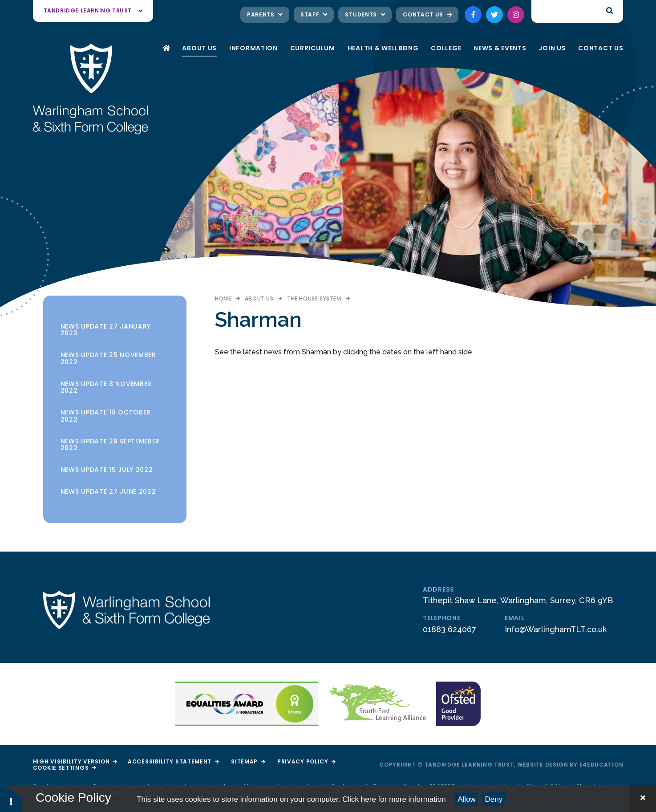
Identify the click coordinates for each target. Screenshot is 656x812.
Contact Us (427, 14)
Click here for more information (394, 799)
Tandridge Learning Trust (93, 10)
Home (223, 298)
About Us (259, 298)
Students (365, 14)
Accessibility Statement (173, 761)
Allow (467, 799)
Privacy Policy (306, 761)
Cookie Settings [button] (65, 768)
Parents (265, 14)
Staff (314, 14)
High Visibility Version (75, 761)
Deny (494, 799)
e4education (601, 765)
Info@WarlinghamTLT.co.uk (556, 629)
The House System (314, 298)
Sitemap (248, 761)
